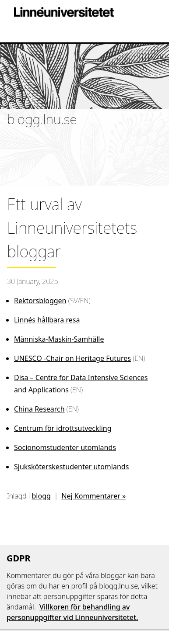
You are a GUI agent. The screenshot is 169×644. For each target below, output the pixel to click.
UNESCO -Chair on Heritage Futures (72, 358)
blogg (41, 496)
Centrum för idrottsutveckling (63, 428)
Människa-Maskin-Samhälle (59, 339)
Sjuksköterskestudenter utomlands (71, 467)
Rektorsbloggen (40, 301)
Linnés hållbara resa (47, 320)
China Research (39, 409)
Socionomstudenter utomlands (65, 447)
